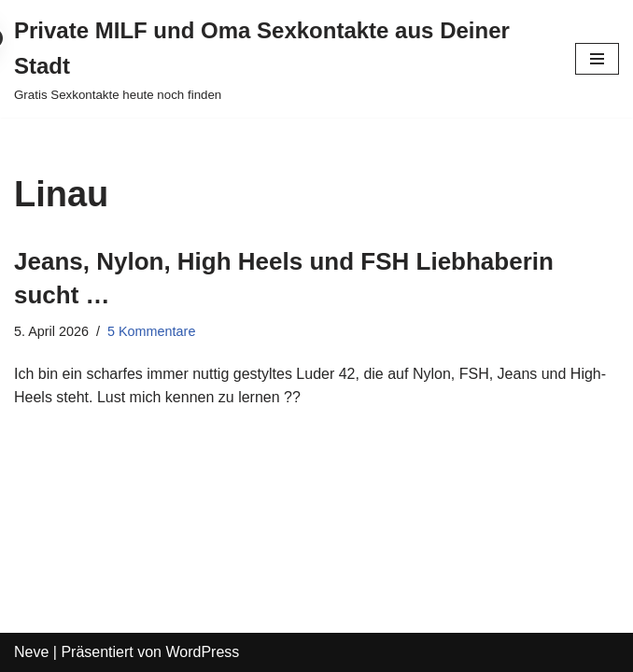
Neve (31, 652)
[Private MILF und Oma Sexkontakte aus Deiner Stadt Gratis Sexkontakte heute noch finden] (281, 59)
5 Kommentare (151, 331)
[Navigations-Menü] (597, 59)
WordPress (202, 652)
